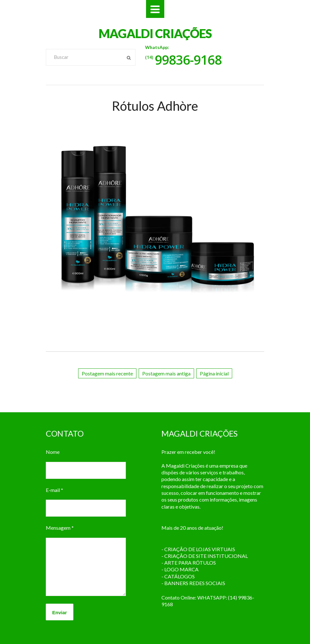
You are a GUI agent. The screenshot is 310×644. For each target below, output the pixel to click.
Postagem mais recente (107, 373)
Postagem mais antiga (166, 373)
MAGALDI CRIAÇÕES (155, 33)
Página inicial (214, 373)
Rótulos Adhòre (155, 106)
